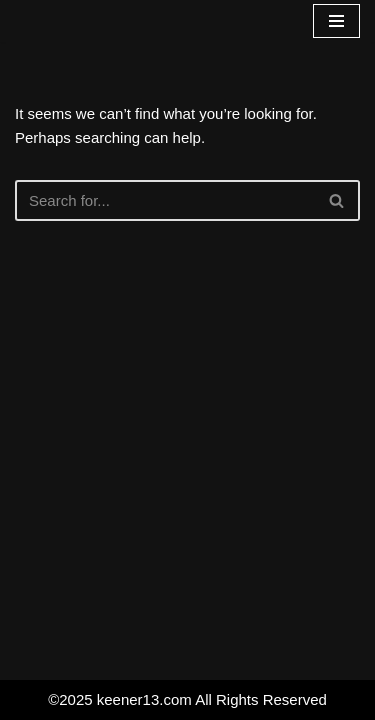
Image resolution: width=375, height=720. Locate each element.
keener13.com (144, 699)
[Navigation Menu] (336, 21)
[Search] (165, 200)
